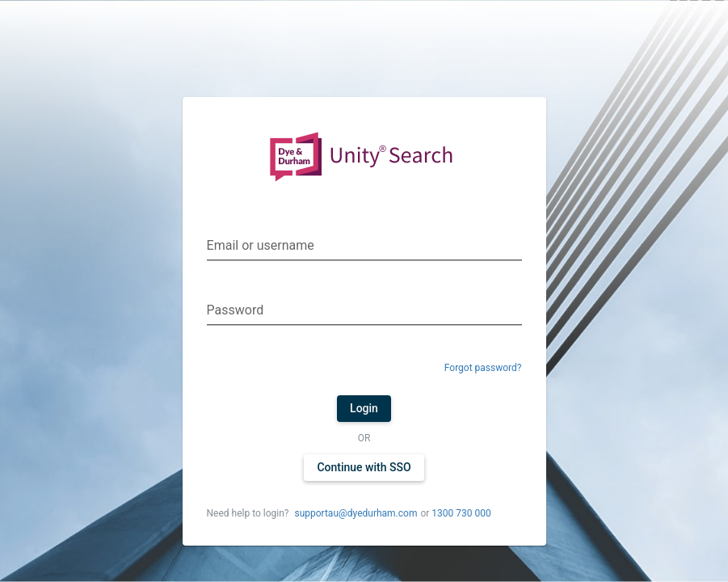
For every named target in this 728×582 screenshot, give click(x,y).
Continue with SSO (364, 467)
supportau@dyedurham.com (356, 513)
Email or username (261, 245)
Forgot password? (483, 368)
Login (364, 408)
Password (236, 310)
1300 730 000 (461, 513)
